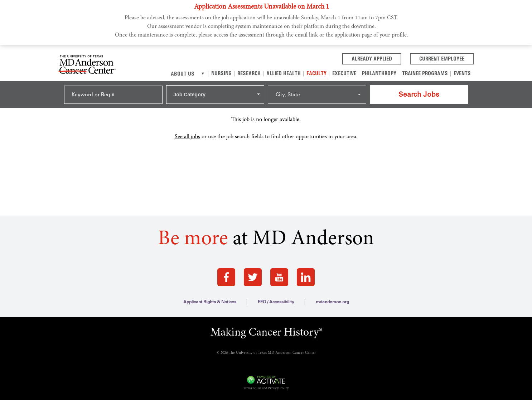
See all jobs (187, 137)
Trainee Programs (425, 73)
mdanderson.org (332, 302)
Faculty (316, 73)
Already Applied (376, 58)
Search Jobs (419, 94)
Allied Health (284, 73)
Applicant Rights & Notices (210, 302)
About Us (183, 74)
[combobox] (215, 95)
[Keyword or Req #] (113, 95)
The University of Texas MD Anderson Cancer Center (272, 353)
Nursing (221, 73)
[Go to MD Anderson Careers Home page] (87, 66)
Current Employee (446, 58)
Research (249, 73)
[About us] (203, 74)
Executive (344, 73)
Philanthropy (379, 73)
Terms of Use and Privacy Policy (266, 389)
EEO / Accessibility (276, 302)
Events (462, 73)
